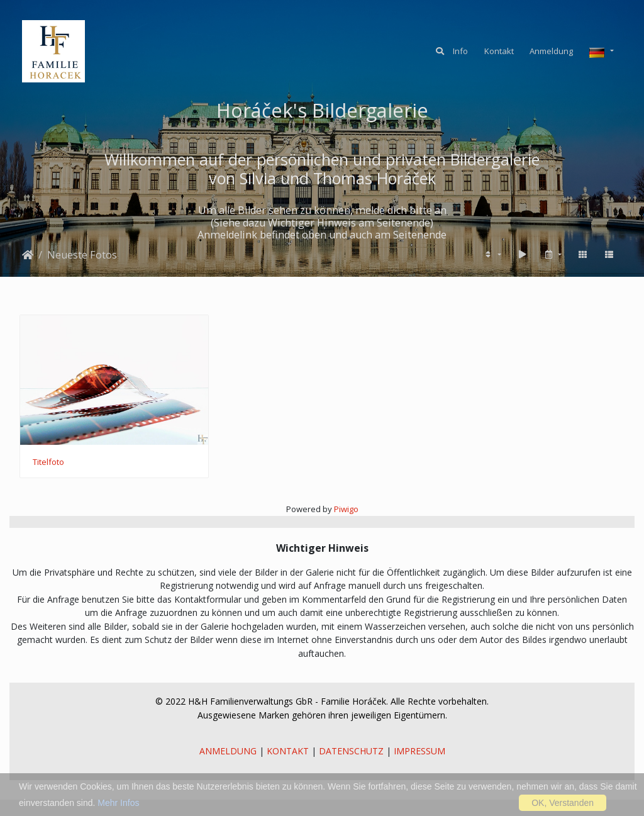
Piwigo (346, 509)
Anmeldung (551, 51)
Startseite (28, 255)
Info (460, 51)
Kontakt (499, 51)
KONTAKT (288, 751)
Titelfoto (48, 462)
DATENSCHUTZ (351, 751)
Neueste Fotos (82, 255)
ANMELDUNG (228, 751)
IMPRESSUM (419, 751)
